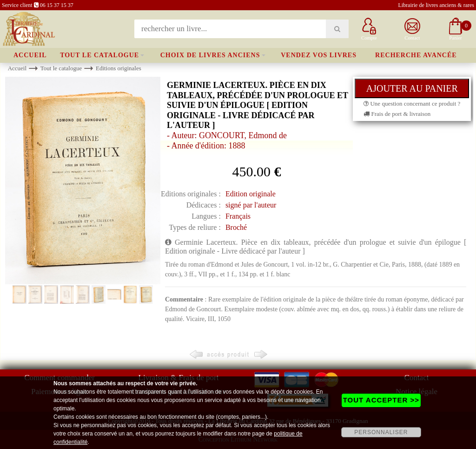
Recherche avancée (416, 55)
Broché (236, 227)
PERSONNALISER (381, 432)
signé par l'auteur (251, 205)
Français (238, 216)
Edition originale (251, 194)
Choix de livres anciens (210, 55)
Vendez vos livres (319, 55)
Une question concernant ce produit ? (412, 104)
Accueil (30, 55)
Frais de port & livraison (397, 114)
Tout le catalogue (99, 55)
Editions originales (119, 68)
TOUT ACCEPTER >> (381, 400)
